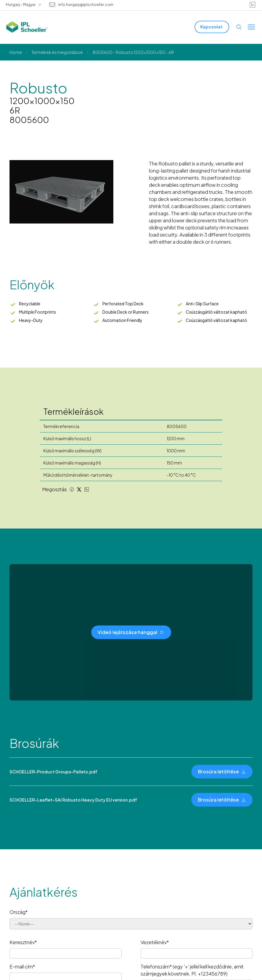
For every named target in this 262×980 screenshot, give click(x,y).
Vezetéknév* (155, 942)
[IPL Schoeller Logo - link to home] (27, 27)
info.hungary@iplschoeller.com (86, 5)
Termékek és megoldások (57, 52)
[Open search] (239, 27)
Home (16, 52)
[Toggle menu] (251, 27)
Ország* (19, 912)
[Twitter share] (79, 489)
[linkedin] (253, 5)
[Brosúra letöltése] (222, 772)
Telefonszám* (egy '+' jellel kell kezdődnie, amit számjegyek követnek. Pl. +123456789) (192, 970)
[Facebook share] (72, 489)
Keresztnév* (23, 942)
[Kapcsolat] (212, 27)
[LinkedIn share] (87, 489)
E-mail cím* (22, 967)
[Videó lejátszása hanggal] (131, 632)
